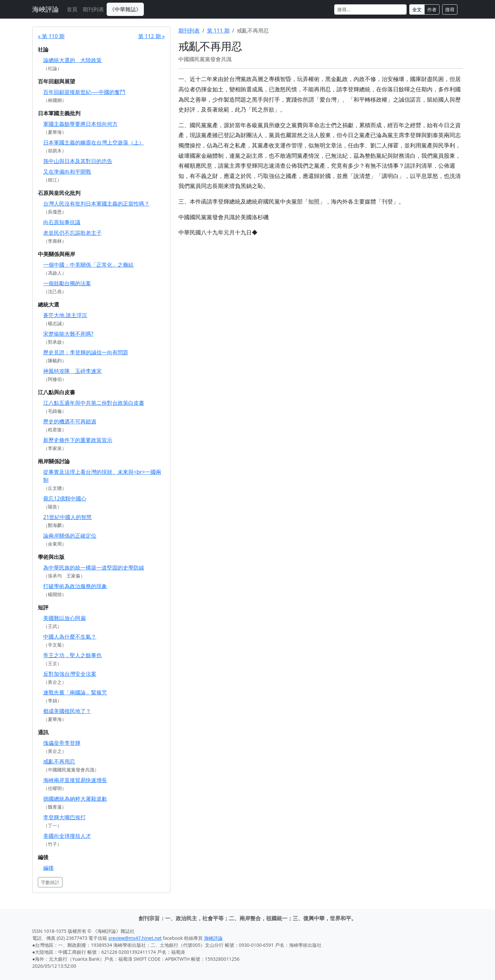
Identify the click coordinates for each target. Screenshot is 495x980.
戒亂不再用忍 (59, 761)
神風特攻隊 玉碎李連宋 (72, 371)
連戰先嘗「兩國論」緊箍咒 (75, 692)
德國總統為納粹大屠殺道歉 (75, 799)
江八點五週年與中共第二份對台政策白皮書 (94, 403)
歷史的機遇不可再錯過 (70, 421)
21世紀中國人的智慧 (67, 517)
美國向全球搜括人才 (67, 836)
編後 (49, 868)
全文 (417, 9)
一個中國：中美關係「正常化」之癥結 (88, 265)
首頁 (72, 9)
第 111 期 (218, 31)
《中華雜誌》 (125, 9)
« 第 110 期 (51, 36)
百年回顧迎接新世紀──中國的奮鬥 (84, 92)
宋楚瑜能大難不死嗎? (68, 334)
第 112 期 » (151, 36)
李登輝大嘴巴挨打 (64, 817)
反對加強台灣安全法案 (70, 674)
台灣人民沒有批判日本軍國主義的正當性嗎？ (96, 204)
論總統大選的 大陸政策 (72, 60)
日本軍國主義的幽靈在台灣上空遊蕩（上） (94, 142)
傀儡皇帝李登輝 (62, 743)
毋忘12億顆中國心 (65, 498)
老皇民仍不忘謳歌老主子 (72, 233)
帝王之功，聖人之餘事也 (72, 655)
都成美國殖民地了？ (67, 711)
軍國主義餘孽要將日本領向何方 (80, 124)
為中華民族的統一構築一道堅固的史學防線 (94, 568)
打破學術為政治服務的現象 (75, 586)
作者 (432, 9)
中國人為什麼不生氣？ (70, 637)
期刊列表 (93, 9)
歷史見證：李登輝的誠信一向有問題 (86, 352)
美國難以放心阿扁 (64, 618)
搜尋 (450, 9)
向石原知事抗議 (62, 222)
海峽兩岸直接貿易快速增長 (75, 780)
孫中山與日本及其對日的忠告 (78, 161)
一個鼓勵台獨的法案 (67, 283)
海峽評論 (46, 9)
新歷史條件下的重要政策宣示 (78, 440)
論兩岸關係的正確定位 (70, 536)
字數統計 (50, 882)
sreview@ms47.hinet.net (135, 938)
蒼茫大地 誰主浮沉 (65, 315)
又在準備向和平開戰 (67, 172)
